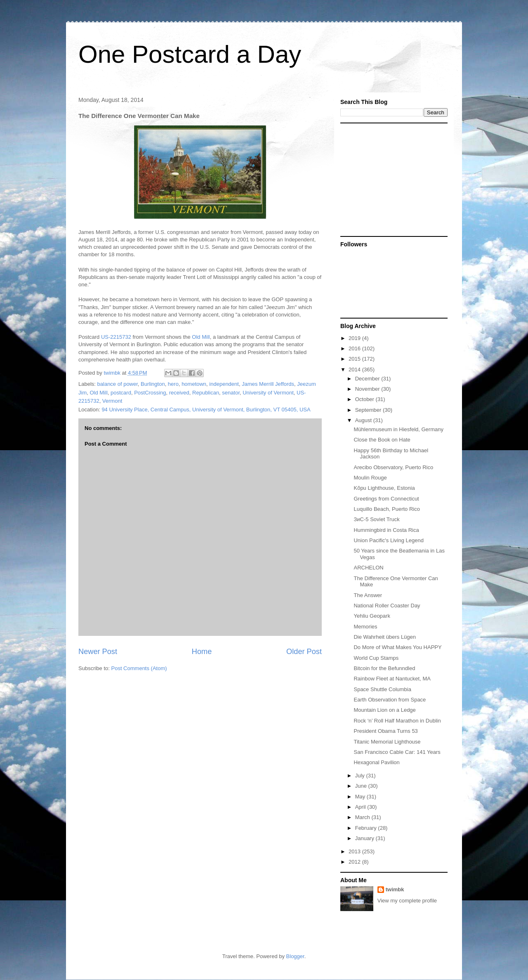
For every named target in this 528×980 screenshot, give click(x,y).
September (369, 410)
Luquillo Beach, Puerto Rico (387, 509)
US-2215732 (116, 337)
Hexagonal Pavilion (376, 762)
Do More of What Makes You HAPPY (397, 647)
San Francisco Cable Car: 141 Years (397, 752)
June (362, 786)
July (361, 776)
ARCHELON (368, 568)
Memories (365, 627)
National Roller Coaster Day (387, 606)
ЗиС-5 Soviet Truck (376, 519)
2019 (355, 338)
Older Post (304, 652)
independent (224, 384)
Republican (206, 393)
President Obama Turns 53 (385, 731)
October (365, 399)
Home (202, 652)
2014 (355, 370)
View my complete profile (407, 901)
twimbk (395, 889)
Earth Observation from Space (390, 700)
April (361, 807)
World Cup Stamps (376, 658)
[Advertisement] (392, 179)
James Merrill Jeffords (268, 384)
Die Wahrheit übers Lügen (385, 637)
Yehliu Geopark (372, 616)
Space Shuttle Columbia (382, 689)
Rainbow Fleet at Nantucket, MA (392, 679)
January (365, 838)
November (368, 389)
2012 (355, 862)
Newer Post (98, 652)
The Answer (368, 595)
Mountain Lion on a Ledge (384, 710)
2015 (355, 359)
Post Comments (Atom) (139, 668)
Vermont (112, 401)
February (367, 828)
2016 (355, 348)
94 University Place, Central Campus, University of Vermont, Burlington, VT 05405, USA (206, 410)
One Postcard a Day (190, 54)
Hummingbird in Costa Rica (386, 530)
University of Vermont (268, 393)
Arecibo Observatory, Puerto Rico (393, 467)
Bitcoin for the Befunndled (384, 668)
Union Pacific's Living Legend (388, 540)
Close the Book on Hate (382, 440)
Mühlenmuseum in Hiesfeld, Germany (398, 429)
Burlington (153, 384)
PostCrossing (150, 393)
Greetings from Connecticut (386, 499)
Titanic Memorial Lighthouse (387, 742)
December (368, 379)
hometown (194, 384)
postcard (121, 393)
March (363, 817)
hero (173, 384)
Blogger (295, 956)
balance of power (118, 384)
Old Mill (201, 337)
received (179, 393)
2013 (355, 851)
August (364, 420)
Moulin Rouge (370, 478)
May (361, 797)
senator (231, 393)
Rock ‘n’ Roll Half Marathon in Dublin (397, 721)
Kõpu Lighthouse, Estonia (384, 488)
